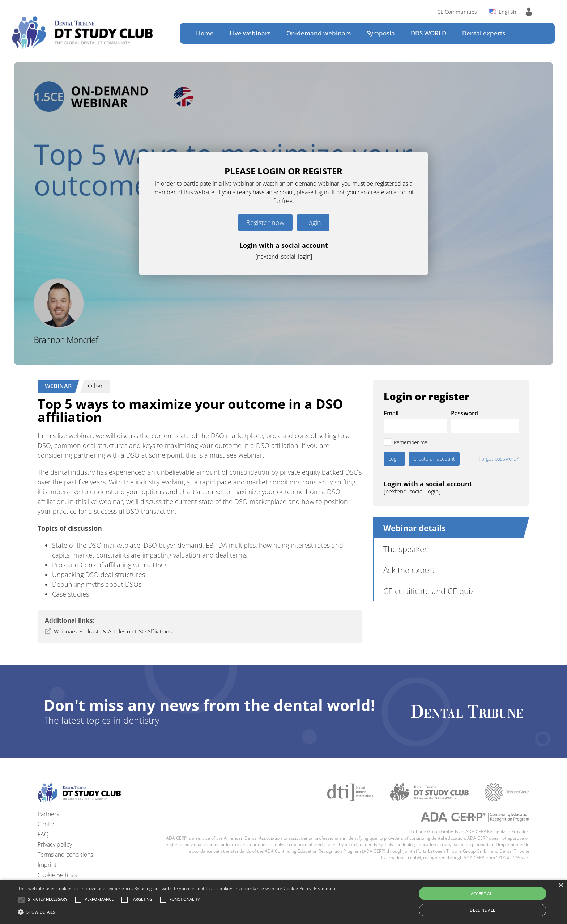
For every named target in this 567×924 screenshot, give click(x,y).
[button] (48, 900)
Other (95, 386)
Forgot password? (499, 459)
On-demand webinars (319, 33)
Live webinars (250, 33)
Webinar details (415, 528)
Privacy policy (55, 844)
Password (464, 413)
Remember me (411, 442)
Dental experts (484, 33)
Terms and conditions (65, 855)
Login (313, 222)
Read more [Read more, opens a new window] (325, 888)
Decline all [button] (482, 910)
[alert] (283, 902)
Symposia (381, 33)
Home (205, 33)
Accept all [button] (483, 893)
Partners (48, 814)
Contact (47, 824)
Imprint (47, 865)
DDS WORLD (429, 33)
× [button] (561, 886)
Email (391, 413)
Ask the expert (409, 570)
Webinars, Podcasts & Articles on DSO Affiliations (113, 631)
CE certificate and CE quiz (429, 591)
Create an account (434, 459)
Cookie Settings (57, 875)
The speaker (405, 549)
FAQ (43, 834)
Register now (265, 222)
